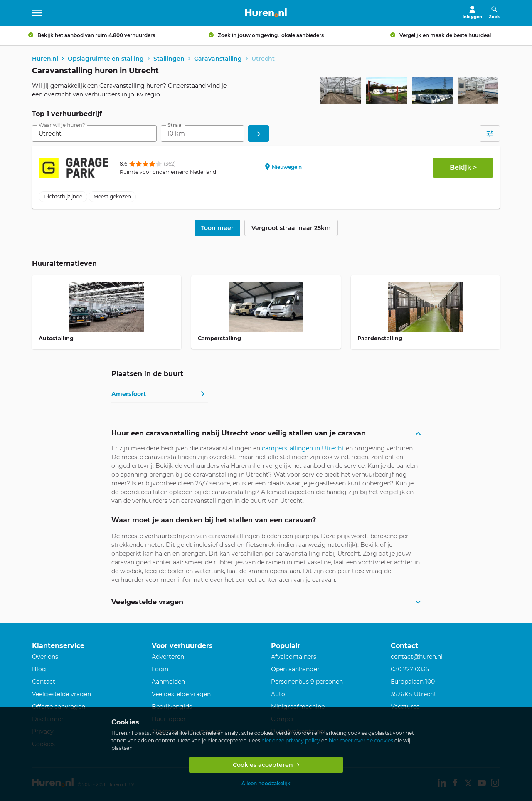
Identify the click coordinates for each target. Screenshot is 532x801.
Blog (39, 669)
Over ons (45, 657)
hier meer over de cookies (361, 740)
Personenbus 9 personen (307, 682)
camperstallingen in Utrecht (303, 449)
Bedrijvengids (172, 707)
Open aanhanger (295, 669)
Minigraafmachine (298, 707)
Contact (44, 682)
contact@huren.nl (417, 657)
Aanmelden (168, 682)
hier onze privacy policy (291, 740)
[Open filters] (490, 134)
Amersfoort (129, 394)
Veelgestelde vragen (62, 694)
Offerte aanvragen (59, 707)
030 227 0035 (410, 669)
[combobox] (94, 134)
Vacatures (405, 707)
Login (160, 669)
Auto (278, 694)
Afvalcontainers (294, 657)
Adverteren (168, 657)
